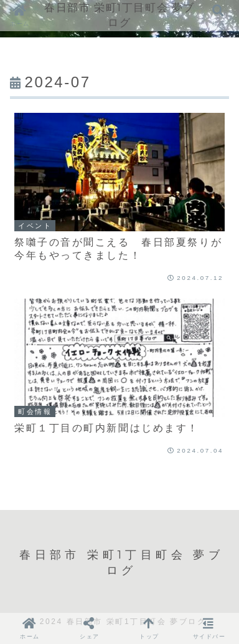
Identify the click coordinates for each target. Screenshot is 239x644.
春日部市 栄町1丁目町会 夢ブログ (119, 15)
